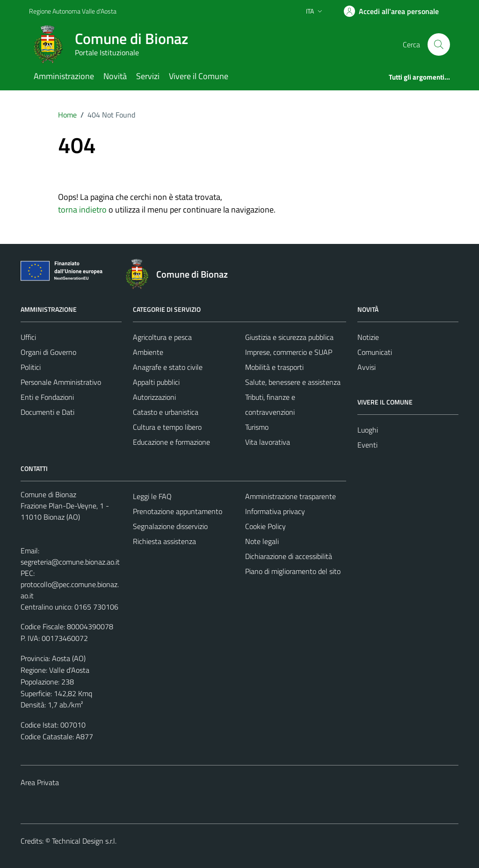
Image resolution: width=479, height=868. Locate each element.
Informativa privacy (275, 511)
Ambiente (148, 352)
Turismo (257, 427)
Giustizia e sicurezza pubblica (289, 337)
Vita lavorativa (268, 442)
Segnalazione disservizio (170, 526)
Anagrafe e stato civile (168, 367)
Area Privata (40, 782)
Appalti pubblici (156, 382)
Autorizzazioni (154, 397)
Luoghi (368, 430)
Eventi (367, 445)
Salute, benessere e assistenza (293, 382)
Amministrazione (64, 76)
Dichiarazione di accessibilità (289, 556)
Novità (115, 76)
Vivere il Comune (199, 76)
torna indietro (82, 210)
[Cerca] (439, 44)
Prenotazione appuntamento (178, 511)
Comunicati (375, 352)
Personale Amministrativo (61, 382)
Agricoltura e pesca (162, 337)
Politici (31, 367)
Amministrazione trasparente (290, 496)
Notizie (368, 337)
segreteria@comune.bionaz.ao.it (70, 562)
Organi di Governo (48, 352)
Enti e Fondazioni (47, 397)
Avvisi (367, 367)
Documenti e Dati (47, 412)
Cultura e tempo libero (167, 427)
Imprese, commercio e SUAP (289, 352)
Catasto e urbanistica (166, 412)
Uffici (28, 337)
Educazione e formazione (171, 442)
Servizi (148, 76)
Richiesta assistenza (164, 541)
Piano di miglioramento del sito (293, 571)
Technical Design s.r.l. (84, 841)
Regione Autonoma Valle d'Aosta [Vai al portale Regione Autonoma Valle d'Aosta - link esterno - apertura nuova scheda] (73, 11)
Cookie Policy (265, 526)
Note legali (262, 541)
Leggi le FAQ (152, 496)
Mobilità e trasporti (274, 367)
